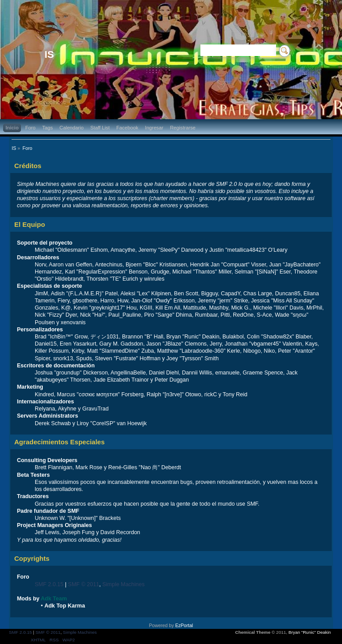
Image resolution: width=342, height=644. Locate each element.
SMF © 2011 (84, 584)
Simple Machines (124, 584)
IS (49, 54)
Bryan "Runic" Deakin (310, 632)
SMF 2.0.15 (49, 584)
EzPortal (184, 625)
